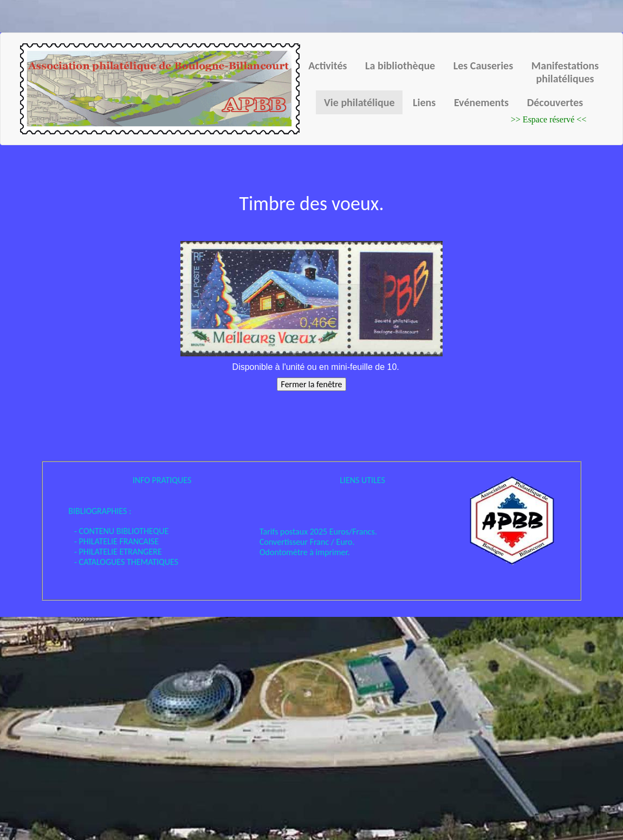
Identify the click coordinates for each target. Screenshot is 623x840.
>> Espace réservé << (549, 119)
